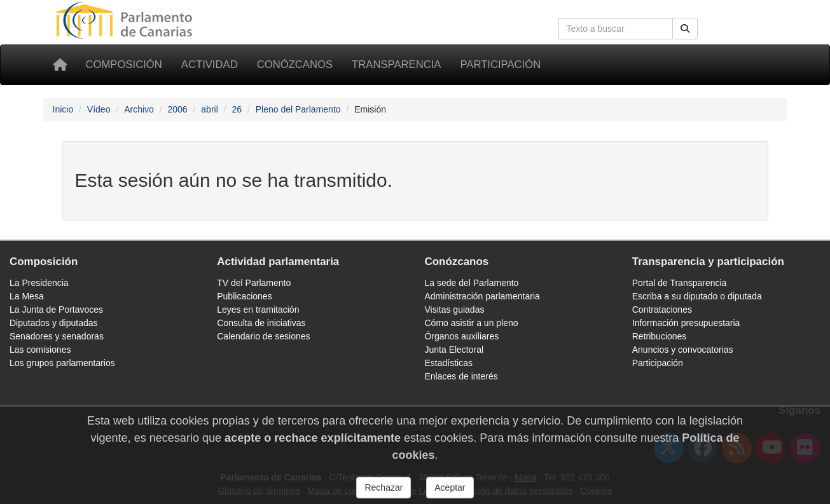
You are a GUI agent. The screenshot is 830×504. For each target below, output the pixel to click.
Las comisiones (40, 350)
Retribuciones (660, 336)
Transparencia (396, 65)
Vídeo (99, 109)
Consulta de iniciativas (261, 323)
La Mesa (27, 296)
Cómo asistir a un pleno (472, 323)
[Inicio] (60, 65)
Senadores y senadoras (57, 336)
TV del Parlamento (254, 283)
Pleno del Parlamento (298, 109)
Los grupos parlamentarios (62, 363)
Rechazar (384, 493)
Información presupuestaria (686, 323)
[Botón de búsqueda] (685, 29)
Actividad (210, 65)
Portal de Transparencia (680, 283)
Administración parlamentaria (482, 296)
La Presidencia (39, 283)
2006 (177, 109)
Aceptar (450, 493)
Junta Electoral (454, 350)
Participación (500, 65)
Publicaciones (244, 296)
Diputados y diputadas (54, 323)
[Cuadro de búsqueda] (616, 29)
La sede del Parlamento (472, 283)
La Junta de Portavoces (56, 310)
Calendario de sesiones (263, 336)
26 (237, 109)
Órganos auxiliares (462, 336)
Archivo (139, 109)
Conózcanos (295, 65)
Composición (124, 65)
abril (209, 109)
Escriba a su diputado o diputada (697, 296)
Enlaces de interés (461, 376)
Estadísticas (449, 363)
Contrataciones (662, 310)
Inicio (63, 109)
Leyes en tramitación (258, 310)
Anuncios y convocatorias (683, 350)
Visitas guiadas (455, 310)
